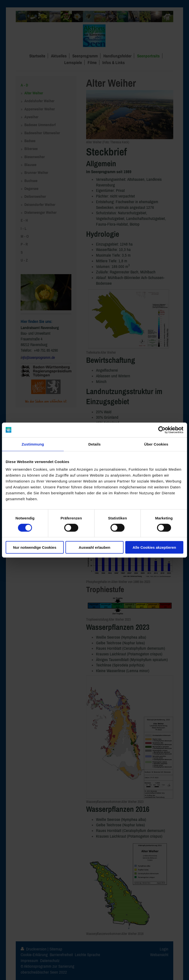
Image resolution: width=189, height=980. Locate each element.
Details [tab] (94, 444)
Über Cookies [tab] (156, 444)
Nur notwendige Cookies (35, 547)
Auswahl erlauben (94, 547)
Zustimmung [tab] (33, 444)
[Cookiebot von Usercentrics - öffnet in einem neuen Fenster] (162, 430)
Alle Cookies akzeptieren (154, 547)
